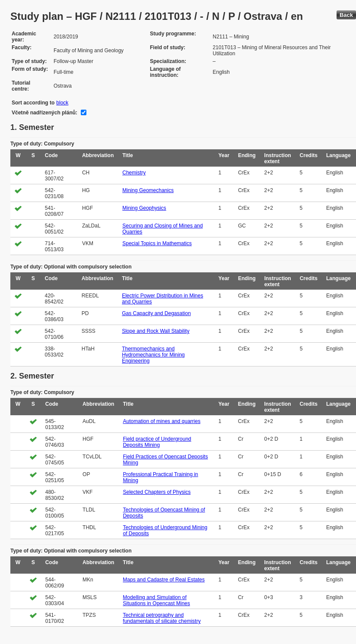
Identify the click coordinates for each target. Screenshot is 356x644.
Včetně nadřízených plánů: (44, 113)
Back (346, 15)
